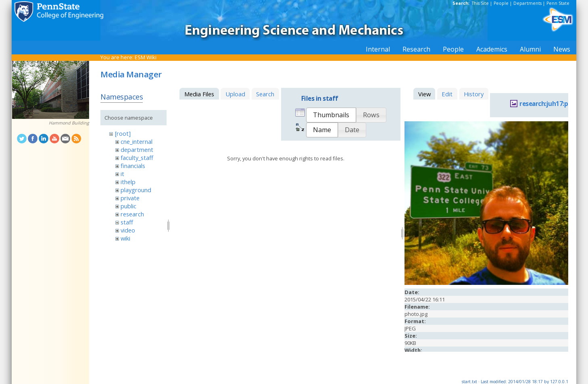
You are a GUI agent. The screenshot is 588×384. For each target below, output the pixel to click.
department (137, 149)
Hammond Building (69, 123)
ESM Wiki (146, 57)
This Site (480, 3)
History (474, 94)
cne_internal (137, 141)
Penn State (558, 3)
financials (133, 166)
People (501, 3)
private (130, 198)
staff (127, 222)
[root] (123, 133)
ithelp (128, 182)
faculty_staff (137, 158)
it (122, 174)
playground (136, 190)
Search (265, 94)
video (128, 230)
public (128, 206)
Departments (528, 3)
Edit (447, 94)
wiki (125, 238)
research (132, 214)
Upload (235, 94)
